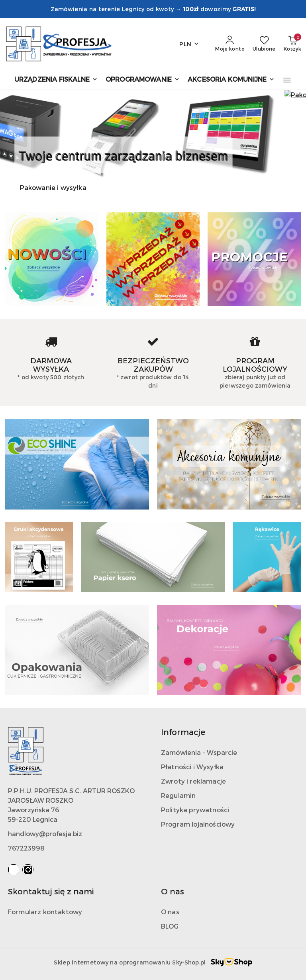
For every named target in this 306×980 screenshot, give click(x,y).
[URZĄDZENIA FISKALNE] (56, 80)
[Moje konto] (230, 44)
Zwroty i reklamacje (193, 781)
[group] (153, 134)
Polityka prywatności (195, 810)
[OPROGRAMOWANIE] (143, 80)
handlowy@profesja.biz (45, 834)
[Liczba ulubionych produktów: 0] (264, 44)
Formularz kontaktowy (45, 912)
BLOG (170, 926)
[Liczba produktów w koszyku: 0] (292, 44)
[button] (287, 80)
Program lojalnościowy (198, 824)
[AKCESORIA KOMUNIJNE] (231, 80)
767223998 (26, 848)
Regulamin (178, 795)
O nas (170, 912)
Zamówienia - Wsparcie (199, 752)
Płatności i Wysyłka (192, 767)
